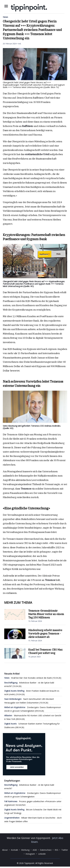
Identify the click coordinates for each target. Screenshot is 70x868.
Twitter (65, 850)
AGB (35, 850)
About (5, 850)
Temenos (26, 489)
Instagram (30, 854)
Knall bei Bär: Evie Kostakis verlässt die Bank (28, 678)
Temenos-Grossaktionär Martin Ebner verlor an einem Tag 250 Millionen (46, 614)
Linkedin (42, 854)
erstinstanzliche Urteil (37, 154)
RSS (56, 850)
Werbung (25, 850)
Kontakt (14, 850)
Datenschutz (46, 850)
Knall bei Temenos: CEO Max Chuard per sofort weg (45, 651)
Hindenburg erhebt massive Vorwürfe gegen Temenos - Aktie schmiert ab (45, 634)
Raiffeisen (28, 126)
